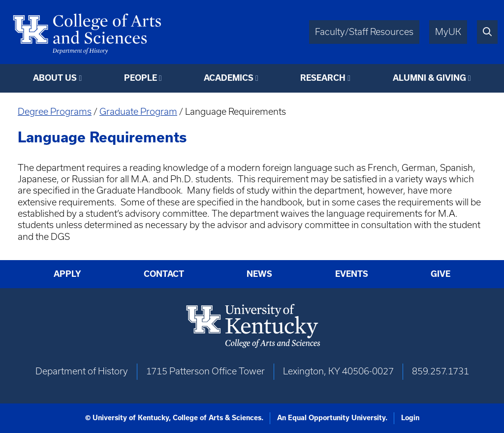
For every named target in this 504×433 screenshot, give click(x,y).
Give (441, 274)
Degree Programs (55, 112)
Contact (164, 274)
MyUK (448, 32)
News (259, 274)
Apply (67, 274)
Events (352, 274)
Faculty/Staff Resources (364, 32)
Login (410, 418)
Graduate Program (138, 112)
